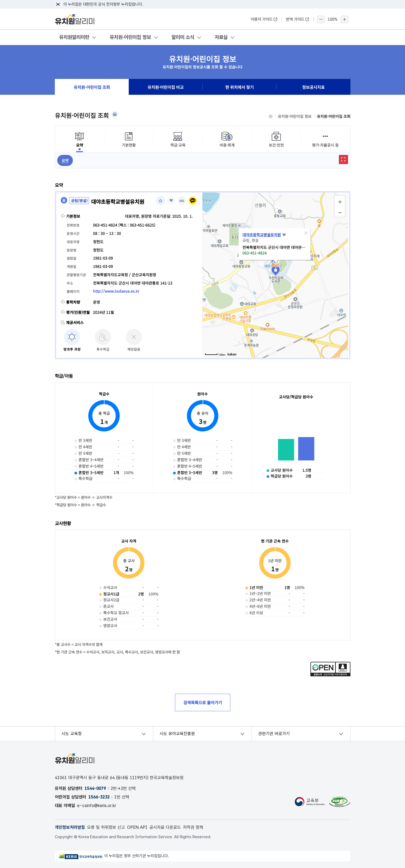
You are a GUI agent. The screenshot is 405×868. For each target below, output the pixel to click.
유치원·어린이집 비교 (166, 87)
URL (182, 201)
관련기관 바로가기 (274, 734)
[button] (306, 233)
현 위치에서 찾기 (239, 87)
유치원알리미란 (74, 37)
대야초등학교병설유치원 (262, 235)
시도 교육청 (72, 734)
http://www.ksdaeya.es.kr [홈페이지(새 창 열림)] (116, 291)
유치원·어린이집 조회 (92, 87)
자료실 (221, 37)
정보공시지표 (313, 87)
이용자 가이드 (264, 19)
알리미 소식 (183, 37)
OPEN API (137, 827)
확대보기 (343, 159)
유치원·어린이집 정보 (130, 37)
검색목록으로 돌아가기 (203, 702)
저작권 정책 (193, 827)
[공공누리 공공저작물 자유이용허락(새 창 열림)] (330, 675)
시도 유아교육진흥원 (177, 734)
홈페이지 (160, 201)
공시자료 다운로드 (165, 827)
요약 (65, 160)
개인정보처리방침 (70, 827)
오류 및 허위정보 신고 (106, 827)
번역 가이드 (298, 19)
